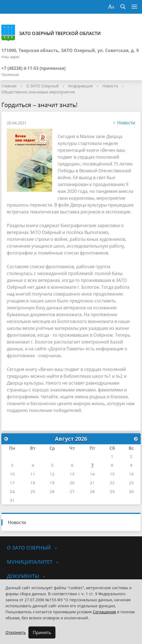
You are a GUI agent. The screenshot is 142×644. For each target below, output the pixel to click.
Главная (9, 86)
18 (33, 483)
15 (112, 474)
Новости (110, 86)
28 (92, 491)
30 (131, 491)
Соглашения (104, 612)
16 (131, 474)
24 (12, 491)
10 (12, 474)
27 (72, 491)
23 (131, 483)
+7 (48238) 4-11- (17, 68)
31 (12, 500)
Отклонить (16, 632)
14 (92, 474)
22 (112, 483)
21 (92, 483)
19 (52, 483)
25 (33, 491)
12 (52, 474)
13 (72, 474)
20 (72, 483)
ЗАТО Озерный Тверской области (51, 33)
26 (52, 491)
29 (112, 491)
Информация (80, 86)
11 (33, 474)
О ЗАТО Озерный (42, 86)
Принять (42, 632)
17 (12, 483)
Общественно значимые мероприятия (38, 92)
